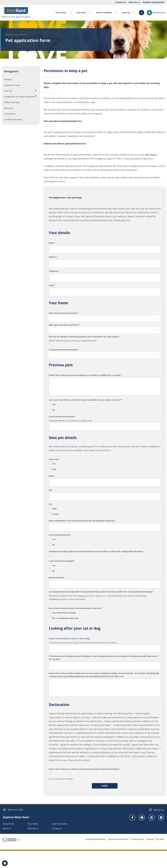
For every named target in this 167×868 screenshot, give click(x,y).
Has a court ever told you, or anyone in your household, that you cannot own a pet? (86, 400)
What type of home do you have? (64, 313)
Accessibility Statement (95, 840)
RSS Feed (160, 840)
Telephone (54, 271)
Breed (51, 476)
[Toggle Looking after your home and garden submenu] (36, 96)
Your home (19, 34)
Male (55, 509)
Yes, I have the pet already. (64, 613)
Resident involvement (153, 2)
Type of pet (54, 459)
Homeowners (10, 114)
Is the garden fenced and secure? (63, 350)
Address (53, 257)
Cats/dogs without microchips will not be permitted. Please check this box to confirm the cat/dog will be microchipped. (101, 592)
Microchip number (57, 578)
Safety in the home (12, 102)
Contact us (120, 2)
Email (52, 285)
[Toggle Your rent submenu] (36, 90)
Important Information (118, 840)
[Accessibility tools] (5, 863)
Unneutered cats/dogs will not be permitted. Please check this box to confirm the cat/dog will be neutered (96, 551)
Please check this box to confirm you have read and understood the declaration (84, 769)
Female (56, 514)
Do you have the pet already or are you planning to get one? (76, 608)
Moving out (9, 108)
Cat (54, 464)
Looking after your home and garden (19, 97)
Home (8, 34)
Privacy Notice (138, 840)
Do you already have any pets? (62, 416)
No (54, 410)
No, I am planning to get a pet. (66, 618)
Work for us (134, 2)
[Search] (142, 13)
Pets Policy (151, 155)
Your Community (60, 825)
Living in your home (12, 85)
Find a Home (8, 825)
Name (52, 243)
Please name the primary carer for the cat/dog (69, 638)
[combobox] (105, 319)
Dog (54, 469)
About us (7, 829)
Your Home (33, 825)
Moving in (8, 79)
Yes (54, 404)
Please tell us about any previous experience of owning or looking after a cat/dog (85, 375)
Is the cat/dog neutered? (60, 535)
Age (51, 490)
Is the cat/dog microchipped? (62, 561)
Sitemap (150, 840)
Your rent (8, 91)
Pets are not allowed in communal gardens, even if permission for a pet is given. (85, 337)
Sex (50, 504)
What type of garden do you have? (65, 325)
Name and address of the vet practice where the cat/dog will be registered (82, 521)
